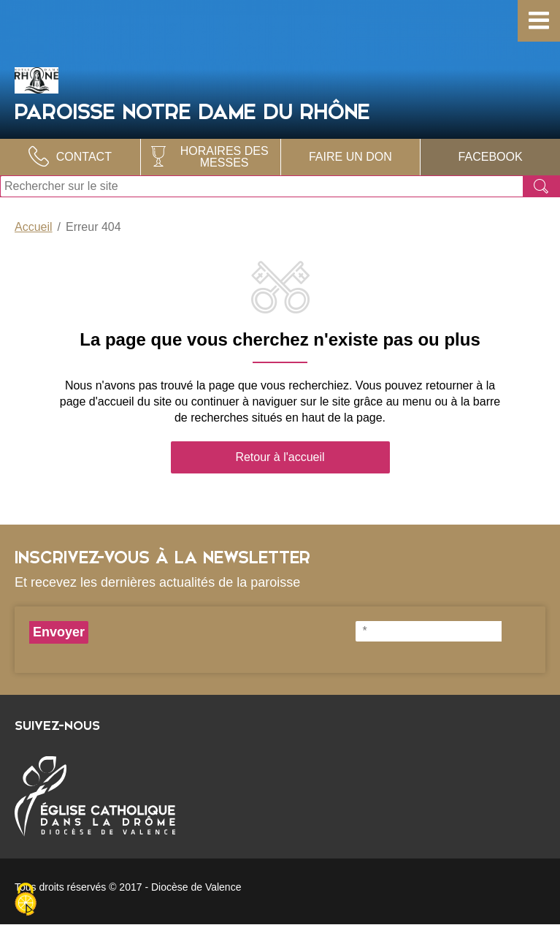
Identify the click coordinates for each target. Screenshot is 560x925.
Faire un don (350, 157)
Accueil (34, 227)
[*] (429, 631)
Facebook (491, 157)
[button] (539, 21)
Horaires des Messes (225, 157)
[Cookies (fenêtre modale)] (26, 900)
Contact (84, 157)
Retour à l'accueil (280, 457)
